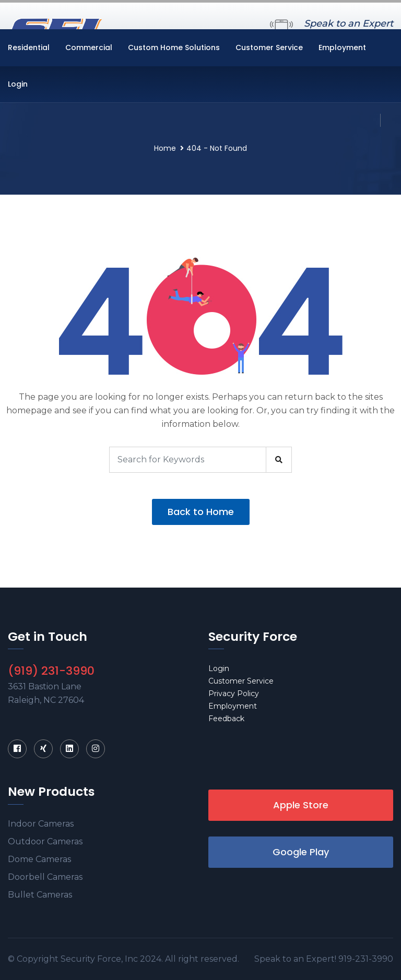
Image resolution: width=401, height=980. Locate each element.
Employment (342, 47)
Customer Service (269, 47)
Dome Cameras (39, 859)
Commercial (89, 47)
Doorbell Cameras (45, 877)
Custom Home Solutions (174, 47)
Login (18, 84)
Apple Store (301, 805)
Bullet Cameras (40, 895)
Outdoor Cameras (45, 841)
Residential (29, 47)
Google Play (301, 852)
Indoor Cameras (41, 824)
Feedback (226, 719)
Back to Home (201, 512)
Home (165, 148)
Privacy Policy (234, 694)
